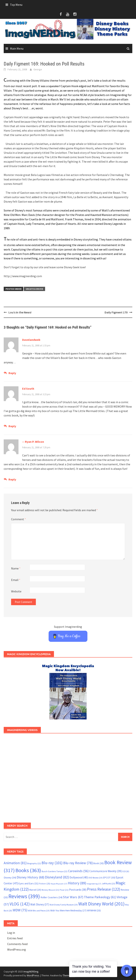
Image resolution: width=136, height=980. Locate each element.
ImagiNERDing (31, 971)
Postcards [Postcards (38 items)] (78, 890)
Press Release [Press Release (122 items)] (104, 889)
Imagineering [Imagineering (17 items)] (94, 884)
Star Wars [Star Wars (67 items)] (73, 897)
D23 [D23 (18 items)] (126, 871)
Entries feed (15, 938)
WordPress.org (17, 949)
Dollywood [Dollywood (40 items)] (79, 877)
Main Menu (17, 48)
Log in (11, 933)
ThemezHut (69, 975)
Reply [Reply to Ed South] (12, 426)
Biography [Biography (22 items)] (34, 863)
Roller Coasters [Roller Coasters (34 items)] (51, 897)
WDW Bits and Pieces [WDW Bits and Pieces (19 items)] (39, 911)
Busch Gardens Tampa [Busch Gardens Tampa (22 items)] (55, 871)
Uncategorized (34, 289)
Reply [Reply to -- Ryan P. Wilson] (12, 479)
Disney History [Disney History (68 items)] (30, 877)
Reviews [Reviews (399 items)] (24, 896)
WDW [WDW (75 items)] (20, 910)
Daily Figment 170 (116, 312)
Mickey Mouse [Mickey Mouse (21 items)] (50, 890)
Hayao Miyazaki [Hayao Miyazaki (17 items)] (59, 884)
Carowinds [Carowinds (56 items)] (78, 871)
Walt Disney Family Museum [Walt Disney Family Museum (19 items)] (64, 905)
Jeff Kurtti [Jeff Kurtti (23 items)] (108, 884)
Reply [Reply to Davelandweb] (12, 373)
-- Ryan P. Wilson (33, 442)
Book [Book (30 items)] (98, 863)
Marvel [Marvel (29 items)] (35, 890)
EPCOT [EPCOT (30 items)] (109, 878)
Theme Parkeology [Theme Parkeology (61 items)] (100, 897)
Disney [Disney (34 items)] (10, 878)
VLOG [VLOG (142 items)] (20, 904)
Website (16, 591)
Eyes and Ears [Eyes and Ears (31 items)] (28, 883)
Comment (18, 519)
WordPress (33, 975)
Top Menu (16, 5)
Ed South (28, 389)
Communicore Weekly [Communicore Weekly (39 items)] (106, 871)
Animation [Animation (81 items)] (15, 863)
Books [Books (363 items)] (28, 870)
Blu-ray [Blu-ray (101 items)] (52, 863)
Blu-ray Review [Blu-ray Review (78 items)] (78, 863)
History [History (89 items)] (77, 883)
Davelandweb (31, 340)
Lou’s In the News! (20, 312)
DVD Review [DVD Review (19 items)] (96, 878)
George (38, 69)
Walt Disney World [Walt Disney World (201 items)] (101, 904)
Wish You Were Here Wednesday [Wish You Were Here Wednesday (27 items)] (68, 911)
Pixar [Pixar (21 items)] (64, 890)
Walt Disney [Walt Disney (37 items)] (40, 904)
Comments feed (17, 944)
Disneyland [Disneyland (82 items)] (57, 877)
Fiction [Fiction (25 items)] (45, 883)
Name (16, 568)
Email (16, 580)
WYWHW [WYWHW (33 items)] (94, 910)
